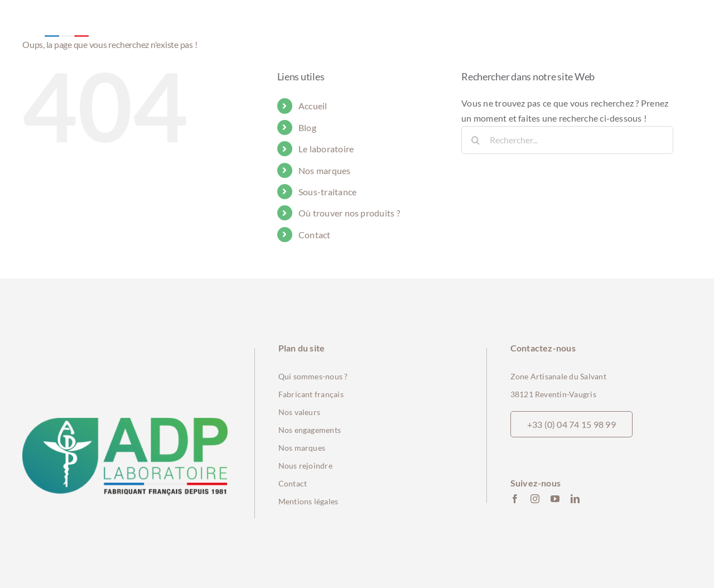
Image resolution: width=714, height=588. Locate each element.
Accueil (313, 106)
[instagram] (535, 499)
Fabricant (296, 394)
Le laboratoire (326, 149)
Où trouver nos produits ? (349, 213)
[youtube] (555, 499)
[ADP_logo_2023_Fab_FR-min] (125, 422)
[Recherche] (475, 140)
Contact (315, 235)
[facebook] (515, 499)
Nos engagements (310, 430)
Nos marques (325, 170)
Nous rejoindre (305, 466)
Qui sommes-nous (311, 376)
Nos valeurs (300, 412)
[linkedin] (575, 499)
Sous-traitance (327, 192)
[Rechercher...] (567, 140)
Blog (307, 127)
